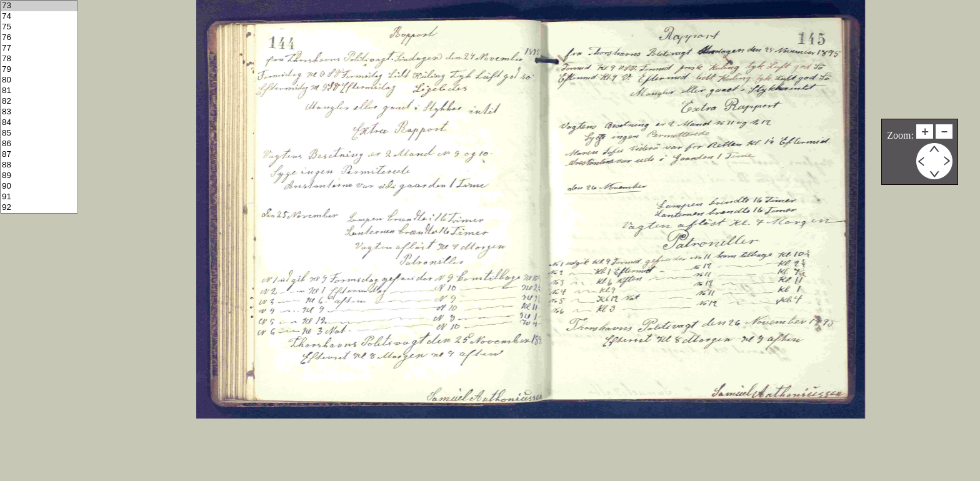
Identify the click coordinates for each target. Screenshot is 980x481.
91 (39, 197)
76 (39, 38)
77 (39, 48)
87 (39, 155)
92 (39, 208)
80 (39, 80)
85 (39, 133)
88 (39, 165)
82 (39, 102)
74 (39, 17)
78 (39, 59)
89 (39, 176)
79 (39, 70)
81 (39, 91)
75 (39, 27)
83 (39, 112)
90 (39, 186)
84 (39, 123)
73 (39, 6)
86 (39, 144)
